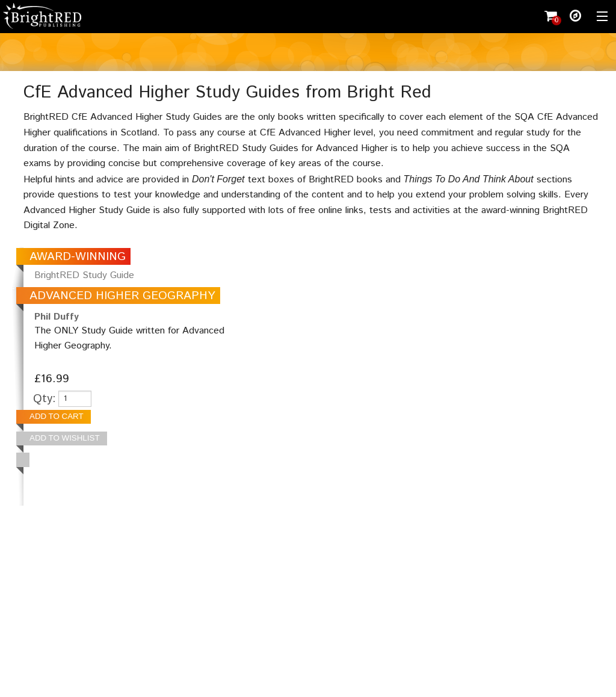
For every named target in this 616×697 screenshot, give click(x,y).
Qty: (45, 399)
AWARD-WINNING (78, 257)
